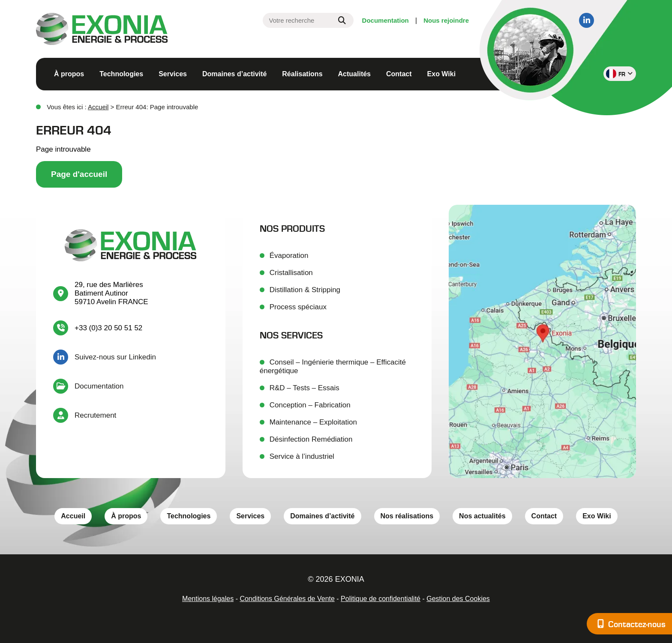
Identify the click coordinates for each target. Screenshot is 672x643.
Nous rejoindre (446, 20)
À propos (69, 74)
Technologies (121, 74)
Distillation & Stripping (305, 290)
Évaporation (289, 256)
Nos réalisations (407, 516)
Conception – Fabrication (310, 405)
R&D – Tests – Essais (304, 388)
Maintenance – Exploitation (313, 422)
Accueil (98, 107)
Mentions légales (208, 599)
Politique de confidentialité (381, 599)
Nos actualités (482, 516)
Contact (399, 74)
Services (173, 74)
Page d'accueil (79, 174)
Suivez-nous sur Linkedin (115, 357)
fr (619, 74)
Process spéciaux (298, 307)
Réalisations (302, 74)
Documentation (385, 20)
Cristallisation (291, 273)
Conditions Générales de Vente (287, 599)
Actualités (354, 74)
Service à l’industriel (302, 456)
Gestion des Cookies (458, 599)
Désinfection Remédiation (311, 439)
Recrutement (95, 415)
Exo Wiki (442, 74)
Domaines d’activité (234, 74)
